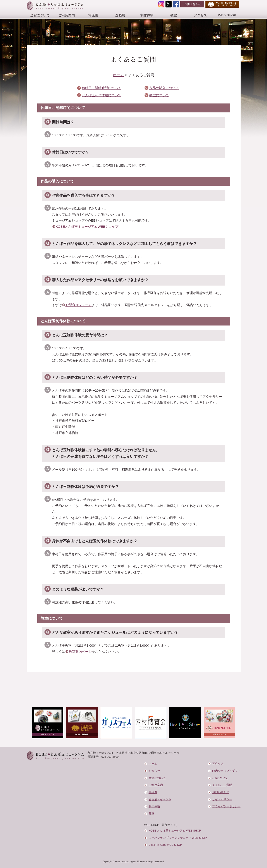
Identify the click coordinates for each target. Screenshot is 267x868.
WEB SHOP (227, 15)
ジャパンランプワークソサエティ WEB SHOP (178, 838)
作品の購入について (164, 88)
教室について (159, 95)
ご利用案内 (67, 15)
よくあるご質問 (222, 785)
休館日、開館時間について (102, 88)
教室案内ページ (80, 652)
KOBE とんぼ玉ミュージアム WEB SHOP (175, 831)
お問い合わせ (221, 792)
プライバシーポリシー (226, 806)
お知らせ (154, 771)
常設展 (93, 15)
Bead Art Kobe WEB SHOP (165, 845)
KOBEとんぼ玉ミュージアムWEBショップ (87, 226)
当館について (40, 15)
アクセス (200, 15)
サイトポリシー (222, 799)
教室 (174, 15)
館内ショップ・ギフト (226, 771)
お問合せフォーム (79, 305)
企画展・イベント (160, 799)
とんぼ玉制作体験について (102, 95)
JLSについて (220, 778)
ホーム (118, 75)
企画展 (120, 15)
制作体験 (147, 15)
